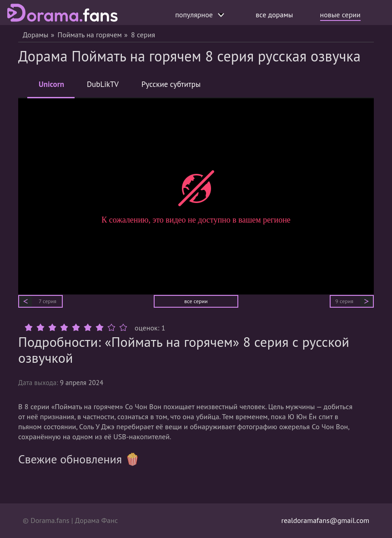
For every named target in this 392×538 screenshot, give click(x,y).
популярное (200, 15)
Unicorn (51, 88)
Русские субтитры (171, 84)
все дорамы (274, 15)
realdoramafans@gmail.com (325, 520)
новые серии (340, 15)
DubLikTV (103, 84)
